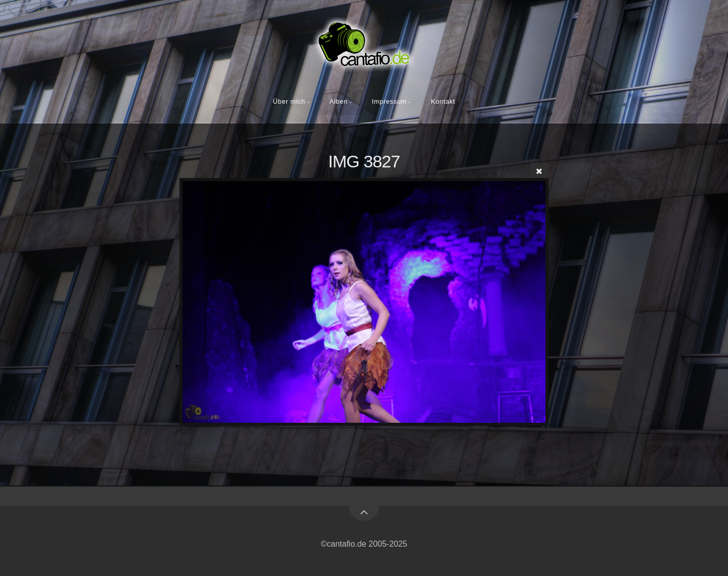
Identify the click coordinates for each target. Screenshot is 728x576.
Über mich (289, 101)
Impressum (389, 101)
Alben (339, 101)
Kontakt (443, 101)
